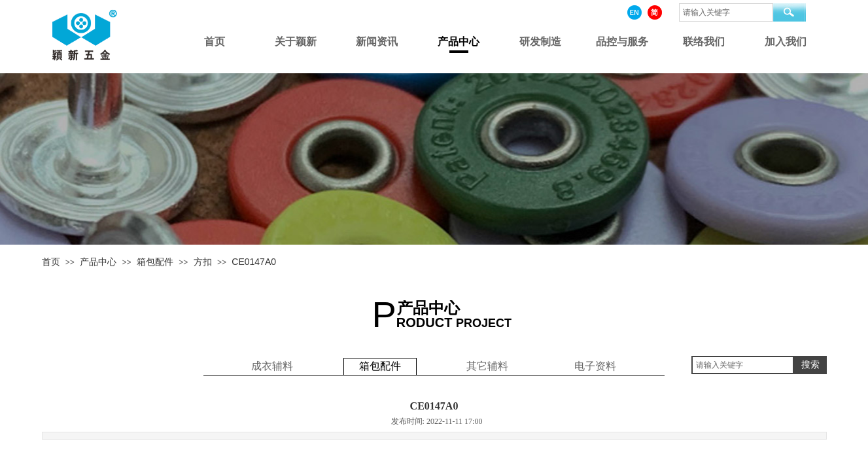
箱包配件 (155, 262)
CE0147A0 (254, 262)
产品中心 (98, 262)
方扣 (203, 262)
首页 (51, 262)
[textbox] (743, 365)
